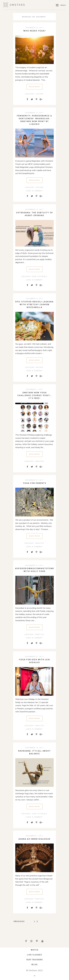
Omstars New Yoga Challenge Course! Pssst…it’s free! (35, 395)
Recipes (40, 367)
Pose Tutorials (40, 277)
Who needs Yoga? (35, 31)
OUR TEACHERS (35, 960)
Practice (40, 461)
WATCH (34, 950)
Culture (40, 94)
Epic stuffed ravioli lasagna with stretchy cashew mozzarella (34, 304)
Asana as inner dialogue (34, 839)
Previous (19, 921)
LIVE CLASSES (34, 955)
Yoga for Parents (35, 483)
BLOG (35, 965)
